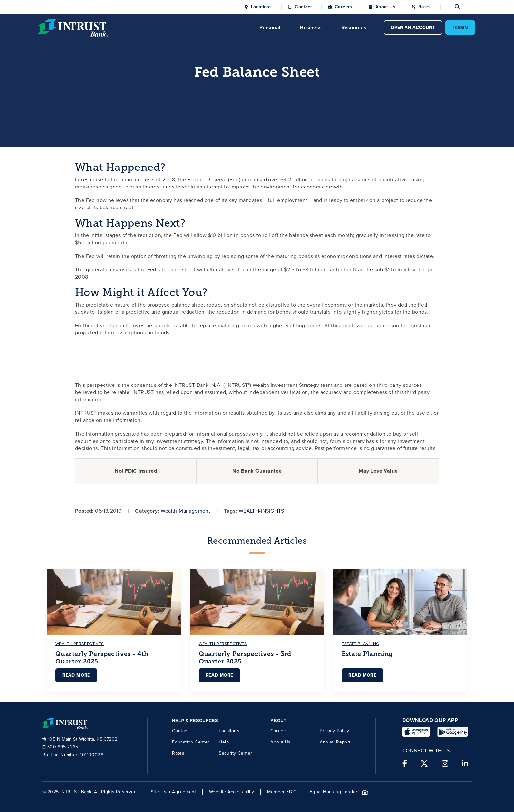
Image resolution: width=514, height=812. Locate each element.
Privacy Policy (334, 731)
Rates (425, 7)
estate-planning (360, 644)
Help (224, 742)
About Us (385, 7)
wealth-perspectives (80, 644)
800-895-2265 (60, 747)
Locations (262, 7)
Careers (344, 7)
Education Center (191, 742)
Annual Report (335, 742)
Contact (303, 7)
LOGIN (460, 27)
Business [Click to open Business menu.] (311, 27)
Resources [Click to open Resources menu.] (354, 27)
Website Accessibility (232, 792)
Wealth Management (185, 511)
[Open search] (450, 7)
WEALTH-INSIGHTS (261, 511)
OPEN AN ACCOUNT (413, 27)
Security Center (235, 753)
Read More (76, 675)
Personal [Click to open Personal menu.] (270, 27)
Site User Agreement (173, 792)
